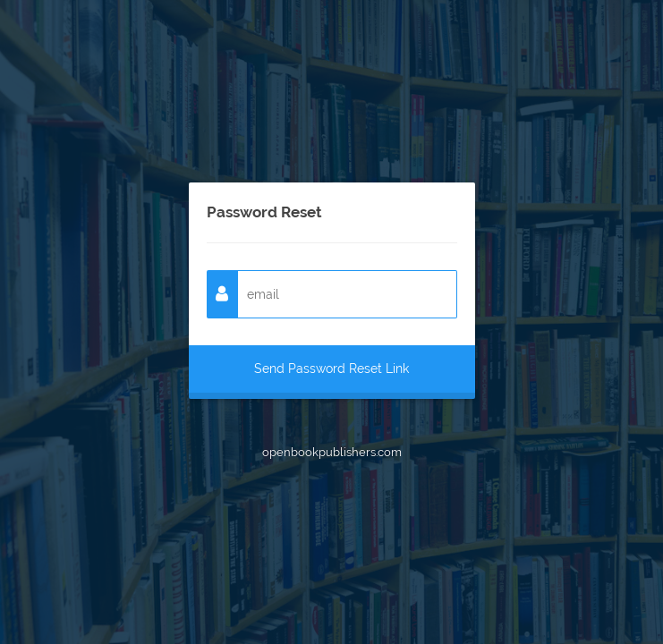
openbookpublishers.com (332, 452)
